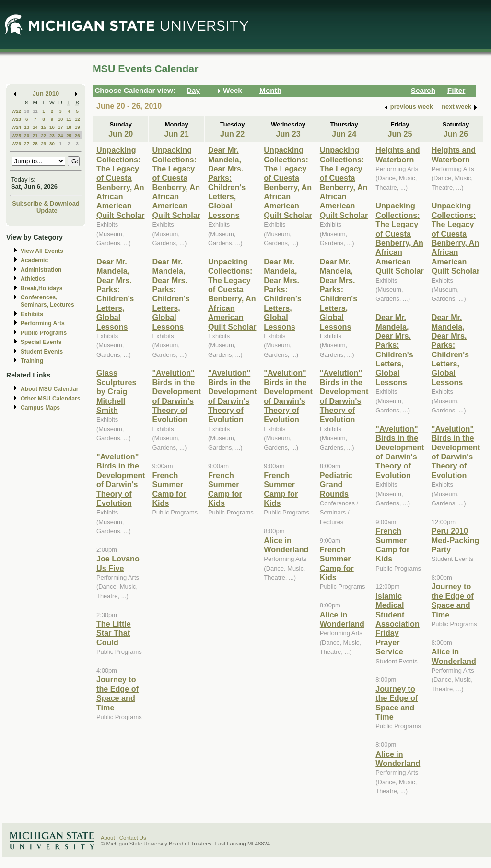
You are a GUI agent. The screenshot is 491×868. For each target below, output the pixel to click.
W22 (16, 111)
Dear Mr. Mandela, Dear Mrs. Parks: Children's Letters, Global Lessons (115, 294)
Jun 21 (177, 134)
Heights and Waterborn (397, 154)
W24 (16, 127)
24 (61, 135)
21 (35, 135)
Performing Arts (43, 323)
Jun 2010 (46, 94)
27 (27, 143)
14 (35, 127)
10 (61, 119)
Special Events (41, 342)
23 (52, 135)
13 (27, 127)
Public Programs (44, 333)
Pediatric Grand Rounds (336, 485)
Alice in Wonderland (286, 545)
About (108, 838)
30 (27, 111)
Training (32, 361)
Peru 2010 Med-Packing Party (456, 540)
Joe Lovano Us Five (118, 563)
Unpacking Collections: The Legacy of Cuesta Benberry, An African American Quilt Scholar (121, 183)
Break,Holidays (42, 288)
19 (77, 127)
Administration (41, 270)
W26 (16, 143)
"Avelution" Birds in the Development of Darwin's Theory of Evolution (121, 480)
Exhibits (32, 314)
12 (77, 119)
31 (35, 111)
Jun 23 (288, 134)
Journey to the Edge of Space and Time (117, 693)
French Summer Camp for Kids (169, 489)
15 (43, 127)
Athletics (33, 279)
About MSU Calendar (49, 389)
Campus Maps (40, 408)
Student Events (42, 352)
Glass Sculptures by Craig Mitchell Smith (117, 391)
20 (27, 135)
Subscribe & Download (46, 203)
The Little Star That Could (114, 633)
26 (77, 135)
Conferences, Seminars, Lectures (47, 301)
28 (35, 143)
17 (61, 127)
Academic (34, 260)
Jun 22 (232, 134)
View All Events (42, 251)
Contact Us (133, 838)
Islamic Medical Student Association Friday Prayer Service (397, 624)
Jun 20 (121, 134)
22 (43, 135)
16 (52, 127)
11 (69, 119)
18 (69, 127)
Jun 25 (400, 134)
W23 (16, 119)
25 (69, 135)
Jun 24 (344, 134)
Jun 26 (456, 134)
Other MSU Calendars (51, 399)
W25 (16, 135)
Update (47, 211)
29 (43, 143)
